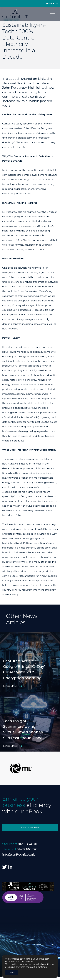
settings (42, 967)
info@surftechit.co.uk (19, 854)
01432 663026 (27, 849)
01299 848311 (27, 844)
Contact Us (51, 3)
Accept (12, 973)
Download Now (30, 827)
